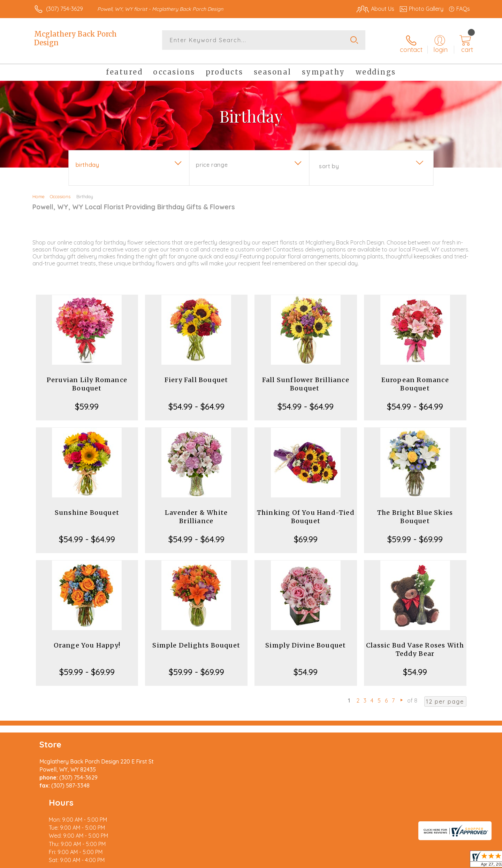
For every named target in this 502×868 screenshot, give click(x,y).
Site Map (451, 861)
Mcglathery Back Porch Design (75, 38)
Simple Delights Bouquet (196, 640)
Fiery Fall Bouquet (196, 374)
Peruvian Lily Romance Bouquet (87, 378)
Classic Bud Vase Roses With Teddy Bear (415, 644)
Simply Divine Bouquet (306, 640)
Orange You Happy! (87, 640)
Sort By (329, 161)
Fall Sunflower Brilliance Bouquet (306, 378)
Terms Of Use (317, 861)
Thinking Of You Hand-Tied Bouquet (306, 511)
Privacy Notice (358, 861)
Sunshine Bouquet (87, 507)
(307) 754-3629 (64, 9)
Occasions (60, 191)
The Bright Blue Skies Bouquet (415, 511)
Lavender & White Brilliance (196, 511)
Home (39, 191)
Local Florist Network (408, 861)
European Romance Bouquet (415, 378)
